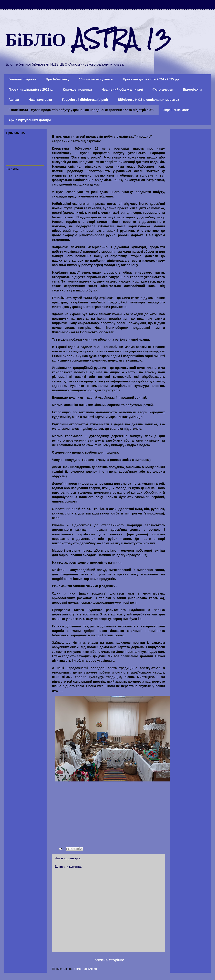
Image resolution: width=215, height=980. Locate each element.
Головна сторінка (22, 79)
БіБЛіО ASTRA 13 (88, 39)
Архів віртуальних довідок (30, 120)
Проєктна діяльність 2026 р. (31, 90)
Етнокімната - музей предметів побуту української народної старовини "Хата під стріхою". (81, 110)
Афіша (14, 100)
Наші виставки (40, 100)
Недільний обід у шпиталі (122, 90)
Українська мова (176, 110)
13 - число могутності (96, 79)
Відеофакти (192, 90)
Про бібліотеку (58, 79)
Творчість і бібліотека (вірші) (85, 100)
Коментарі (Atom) (85, 969)
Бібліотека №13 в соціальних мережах (148, 100)
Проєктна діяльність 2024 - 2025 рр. (151, 79)
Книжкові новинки (77, 90)
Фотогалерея (163, 90)
